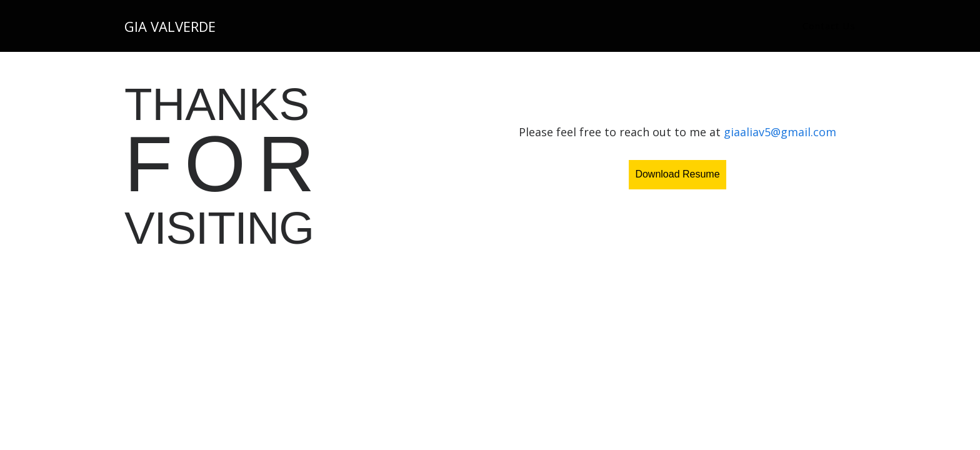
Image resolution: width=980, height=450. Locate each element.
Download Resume (677, 174)
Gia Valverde (170, 26)
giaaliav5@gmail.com (780, 132)
